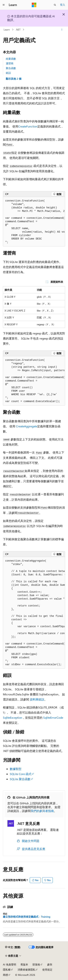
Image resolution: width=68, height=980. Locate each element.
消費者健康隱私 (26, 970)
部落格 (36, 964)
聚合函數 (11, 68)
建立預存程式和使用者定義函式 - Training (27, 917)
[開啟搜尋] (55, 5)
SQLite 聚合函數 (20, 779)
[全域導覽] (4, 5)
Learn (7, 30)
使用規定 (47, 970)
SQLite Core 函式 (21, 774)
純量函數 (11, 59)
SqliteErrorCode (53, 717)
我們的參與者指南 (42, 811)
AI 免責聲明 (10, 964)
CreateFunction (28, 126)
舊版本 (24, 964)
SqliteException (13, 717)
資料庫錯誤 (37, 699)
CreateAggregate (27, 426)
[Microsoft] (34, 5)
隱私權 (7, 970)
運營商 (10, 63)
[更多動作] (62, 30)
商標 (5, 975)
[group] (34, 222)
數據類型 (16, 769)
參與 (50, 964)
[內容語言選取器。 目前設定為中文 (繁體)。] (13, 947)
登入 (63, 5)
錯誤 (8, 73)
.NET (18, 30)
